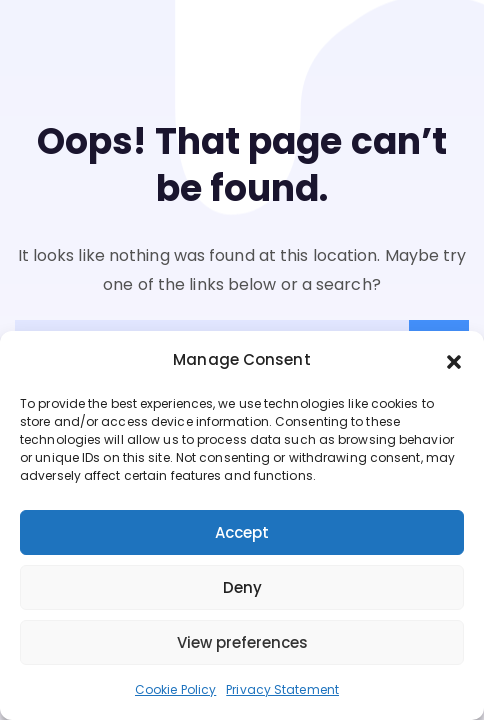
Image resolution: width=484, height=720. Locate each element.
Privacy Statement (282, 689)
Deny (242, 587)
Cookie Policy (175, 689)
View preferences (242, 642)
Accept (242, 532)
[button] (454, 361)
